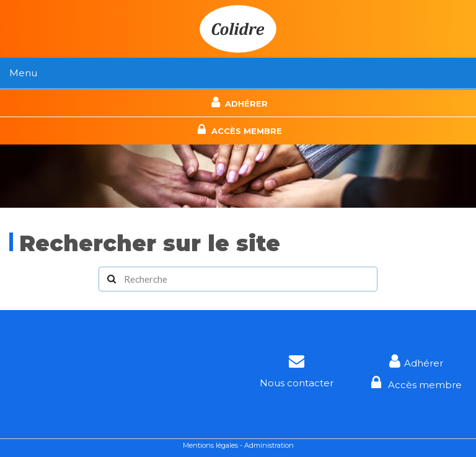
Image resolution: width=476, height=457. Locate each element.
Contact (238, 90)
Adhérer (238, 102)
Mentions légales (210, 445)
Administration (269, 445)
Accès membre (238, 130)
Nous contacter (297, 383)
